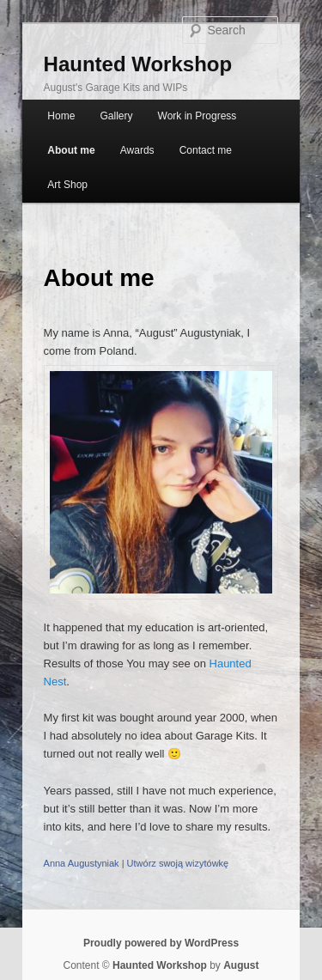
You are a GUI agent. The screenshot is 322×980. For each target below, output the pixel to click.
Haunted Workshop (138, 64)
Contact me (206, 150)
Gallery (116, 116)
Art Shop (67, 185)
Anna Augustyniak (82, 863)
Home (61, 116)
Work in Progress (197, 116)
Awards (137, 150)
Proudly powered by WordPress (161, 943)
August (241, 965)
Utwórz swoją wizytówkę (178, 863)
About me (71, 150)
